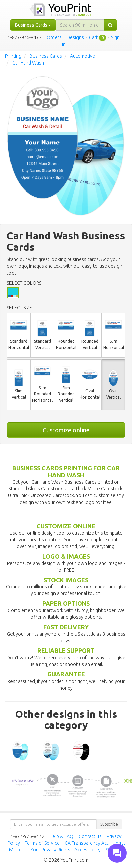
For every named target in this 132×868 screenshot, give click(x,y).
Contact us (90, 836)
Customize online (66, 430)
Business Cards (46, 56)
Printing (13, 56)
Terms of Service (42, 843)
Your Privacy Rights (51, 850)
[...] (80, 25)
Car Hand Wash (28, 63)
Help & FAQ (61, 836)
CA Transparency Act (86, 843)
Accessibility (87, 850)
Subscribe (109, 824)
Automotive (83, 56)
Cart (93, 37)
